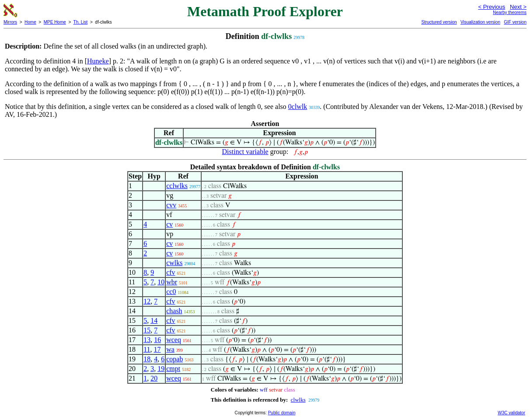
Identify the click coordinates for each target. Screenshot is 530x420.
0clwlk (298, 107)
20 (154, 378)
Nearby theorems (510, 12)
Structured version (439, 22)
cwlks (174, 263)
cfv (171, 272)
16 (157, 340)
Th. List (81, 22)
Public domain (282, 413)
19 (161, 369)
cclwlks (177, 186)
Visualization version (480, 22)
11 (147, 349)
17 (157, 349)
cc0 (171, 292)
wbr (172, 282)
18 (147, 359)
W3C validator (511, 413)
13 (147, 340)
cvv (171, 205)
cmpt (173, 369)
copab (174, 359)
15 (147, 330)
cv (169, 224)
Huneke (98, 61)
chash (174, 311)
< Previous (492, 7)
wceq (174, 340)
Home (30, 22)
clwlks (298, 400)
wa (170, 349)
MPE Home (55, 22)
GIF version (515, 22)
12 (147, 301)
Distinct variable (245, 152)
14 (154, 320)
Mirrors (10, 22)
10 (161, 282)
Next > (518, 7)
